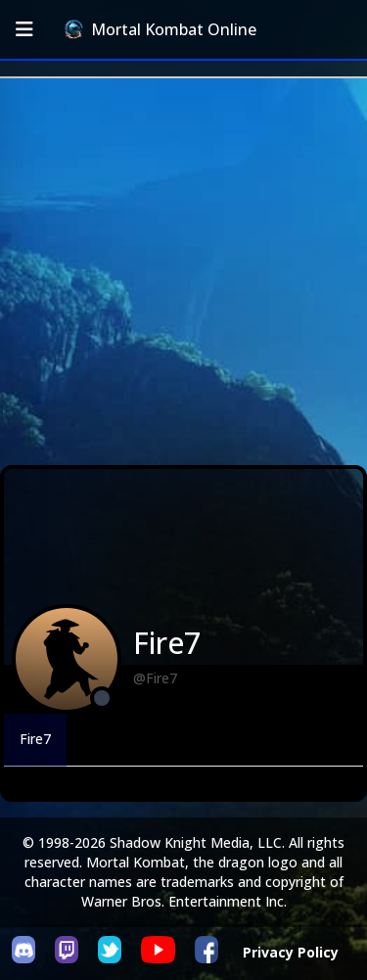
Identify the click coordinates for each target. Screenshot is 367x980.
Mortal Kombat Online (161, 29)
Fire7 (35, 739)
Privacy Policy (291, 952)
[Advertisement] (183, 272)
